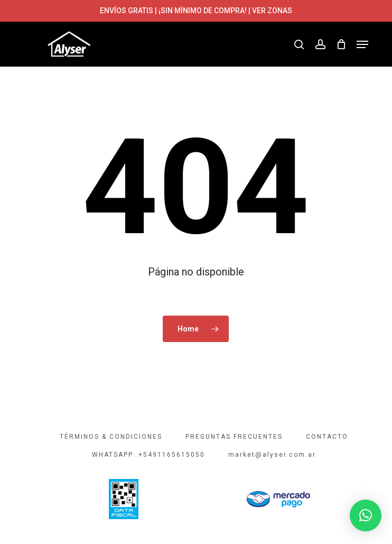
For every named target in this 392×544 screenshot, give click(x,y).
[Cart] (341, 44)
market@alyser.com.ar (272, 455)
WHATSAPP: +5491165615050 (148, 455)
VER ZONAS (272, 11)
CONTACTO (327, 437)
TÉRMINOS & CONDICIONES (111, 437)
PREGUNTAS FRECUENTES (234, 437)
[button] (362, 44)
